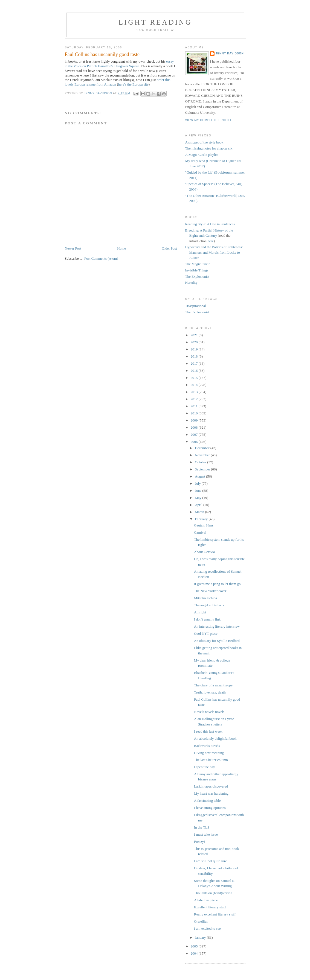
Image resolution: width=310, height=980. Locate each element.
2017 (195, 363)
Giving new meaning (209, 753)
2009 (195, 420)
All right (200, 612)
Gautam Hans (204, 525)
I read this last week (208, 731)
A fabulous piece (206, 900)
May (199, 498)
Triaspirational (196, 306)
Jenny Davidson (230, 53)
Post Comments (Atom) (101, 258)
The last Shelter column (211, 760)
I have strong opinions (210, 808)
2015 (195, 378)
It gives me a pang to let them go (217, 584)
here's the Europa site (133, 84)
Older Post (169, 248)
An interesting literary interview (217, 626)
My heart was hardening (211, 793)
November (203, 455)
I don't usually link (207, 619)
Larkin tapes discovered (211, 786)
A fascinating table (207, 801)
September (203, 469)
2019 (195, 349)
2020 (195, 342)
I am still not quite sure (210, 861)
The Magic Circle (198, 264)
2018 (195, 356)
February (202, 519)
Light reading (155, 22)
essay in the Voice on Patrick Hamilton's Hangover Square (119, 64)
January (201, 937)
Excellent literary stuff (210, 907)
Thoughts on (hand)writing (213, 893)
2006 (195, 442)
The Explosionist (197, 277)
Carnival (200, 532)
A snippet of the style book (204, 142)
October (201, 462)
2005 (195, 946)
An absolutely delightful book (215, 738)
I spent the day (204, 767)
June (199, 491)
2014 (195, 385)
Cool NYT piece (206, 634)
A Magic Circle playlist (202, 155)
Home (121, 248)
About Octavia (204, 552)
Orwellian (201, 921)
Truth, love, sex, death (210, 692)
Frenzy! (199, 842)
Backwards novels (207, 746)
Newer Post (73, 248)
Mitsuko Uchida (205, 598)
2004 (195, 953)
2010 (195, 413)
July (198, 483)
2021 (195, 335)
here (210, 241)
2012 (195, 399)
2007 (195, 435)
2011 (195, 406)
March (200, 512)
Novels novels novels (209, 712)
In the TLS (202, 827)
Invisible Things (197, 270)
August (200, 476)
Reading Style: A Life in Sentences (210, 224)
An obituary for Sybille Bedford (217, 641)
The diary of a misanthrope (213, 685)
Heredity (191, 283)
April (199, 505)
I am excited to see (207, 928)
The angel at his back (209, 605)
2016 (195, 371)
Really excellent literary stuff (215, 914)
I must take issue (206, 834)
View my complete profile (209, 120)
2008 (195, 427)
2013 (195, 392)
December (203, 448)
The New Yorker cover (210, 591)
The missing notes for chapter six (209, 148)
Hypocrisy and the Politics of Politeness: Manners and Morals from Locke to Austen (214, 252)
